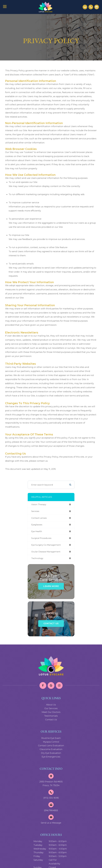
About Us (51, 705)
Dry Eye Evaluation (51, 753)
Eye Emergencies (51, 757)
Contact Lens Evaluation (51, 746)
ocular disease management (46, 552)
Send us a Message (51, 823)
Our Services (51, 708)
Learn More (51, 586)
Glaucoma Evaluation (51, 749)
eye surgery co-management (46, 545)
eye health (37, 531)
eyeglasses (37, 525)
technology (37, 558)
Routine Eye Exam (51, 738)
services (35, 511)
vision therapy (39, 504)
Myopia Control (51, 742)
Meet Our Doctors (51, 712)
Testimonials (51, 716)
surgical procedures (41, 538)
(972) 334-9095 (51, 798)
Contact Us (51, 624)
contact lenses (39, 518)
